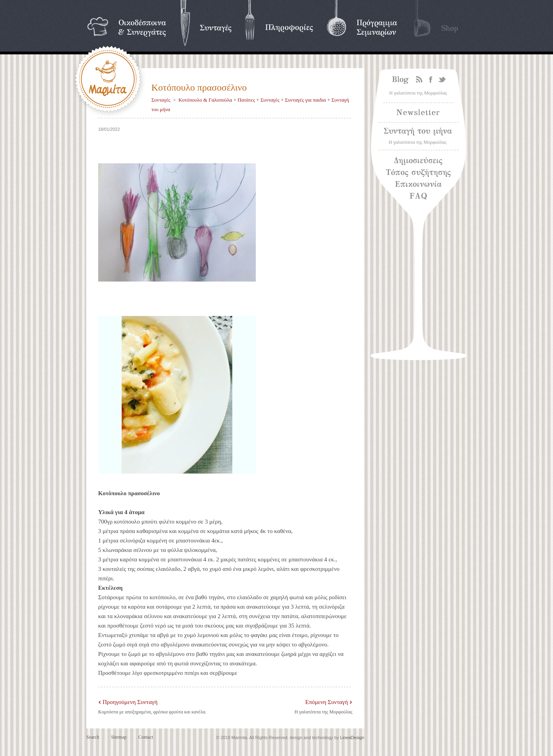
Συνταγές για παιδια (305, 100)
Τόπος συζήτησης (418, 173)
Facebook (431, 80)
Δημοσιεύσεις (418, 161)
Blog (398, 80)
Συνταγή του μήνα (418, 132)
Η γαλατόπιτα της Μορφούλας (323, 712)
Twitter (442, 80)
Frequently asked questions (436, 195)
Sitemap (119, 737)
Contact (146, 737)
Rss (419, 80)
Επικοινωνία (418, 185)
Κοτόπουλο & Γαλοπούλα (205, 100)
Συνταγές (161, 100)
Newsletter (418, 112)
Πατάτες (246, 100)
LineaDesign (352, 737)
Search (93, 737)
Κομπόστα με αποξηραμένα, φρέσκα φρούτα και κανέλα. (152, 712)
